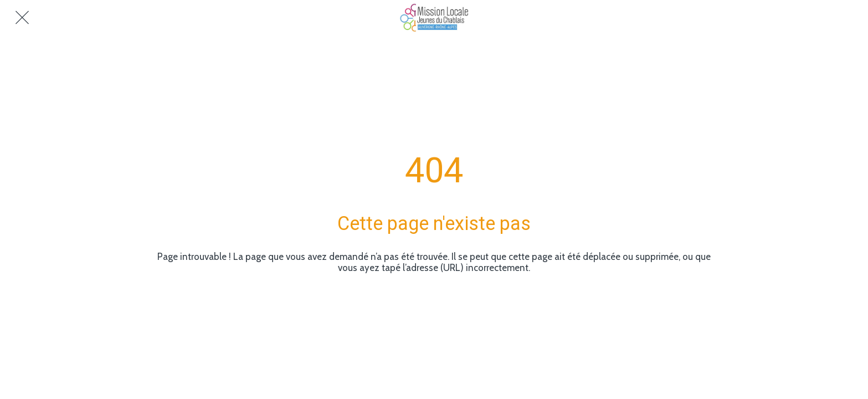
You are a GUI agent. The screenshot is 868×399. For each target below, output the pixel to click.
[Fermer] (22, 18)
